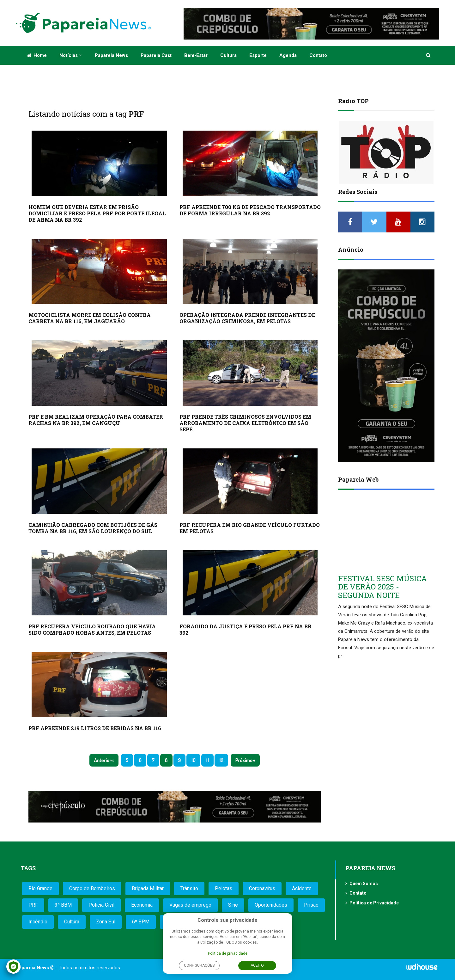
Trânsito (189, 888)
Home (37, 55)
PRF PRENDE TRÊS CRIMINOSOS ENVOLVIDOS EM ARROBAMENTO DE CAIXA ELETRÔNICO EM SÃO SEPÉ (245, 423)
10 (193, 760)
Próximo (244, 760)
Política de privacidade (228, 953)
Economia (142, 905)
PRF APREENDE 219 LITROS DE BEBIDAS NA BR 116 (95, 728)
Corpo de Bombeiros (92, 888)
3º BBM (63, 905)
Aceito (257, 965)
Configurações (199, 965)
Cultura (228, 55)
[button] (429, 55)
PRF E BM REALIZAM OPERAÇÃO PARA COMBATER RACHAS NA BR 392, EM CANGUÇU (96, 420)
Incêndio (38, 922)
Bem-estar (196, 55)
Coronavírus (262, 888)
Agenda (288, 55)
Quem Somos (364, 884)
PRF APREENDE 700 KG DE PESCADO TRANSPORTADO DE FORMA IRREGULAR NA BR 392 (250, 210)
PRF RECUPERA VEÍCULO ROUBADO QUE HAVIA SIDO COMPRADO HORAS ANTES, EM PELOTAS (92, 629)
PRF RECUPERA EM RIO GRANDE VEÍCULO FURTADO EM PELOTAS (250, 528)
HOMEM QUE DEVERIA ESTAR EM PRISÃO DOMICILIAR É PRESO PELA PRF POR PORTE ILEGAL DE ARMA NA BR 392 (97, 213)
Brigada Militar (148, 888)
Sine (233, 905)
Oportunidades (271, 905)
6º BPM (141, 922)
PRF (33, 905)
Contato (318, 55)
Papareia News (111, 55)
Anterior (103, 760)
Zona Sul (106, 922)
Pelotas (224, 888)
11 (207, 760)
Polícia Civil (101, 905)
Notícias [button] (71, 55)
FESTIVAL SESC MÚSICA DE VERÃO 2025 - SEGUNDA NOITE (382, 587)
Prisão (311, 905)
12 (221, 760)
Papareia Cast (156, 55)
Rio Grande (40, 888)
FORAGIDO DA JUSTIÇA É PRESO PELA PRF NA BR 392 (246, 629)
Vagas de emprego (190, 905)
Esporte (258, 55)
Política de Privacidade (374, 903)
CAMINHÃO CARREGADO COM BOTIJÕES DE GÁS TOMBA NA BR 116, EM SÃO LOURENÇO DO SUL (93, 528)
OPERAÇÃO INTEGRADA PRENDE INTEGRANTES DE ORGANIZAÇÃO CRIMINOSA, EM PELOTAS (247, 318)
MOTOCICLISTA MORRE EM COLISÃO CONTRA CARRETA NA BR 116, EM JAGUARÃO (90, 318)
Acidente (302, 888)
